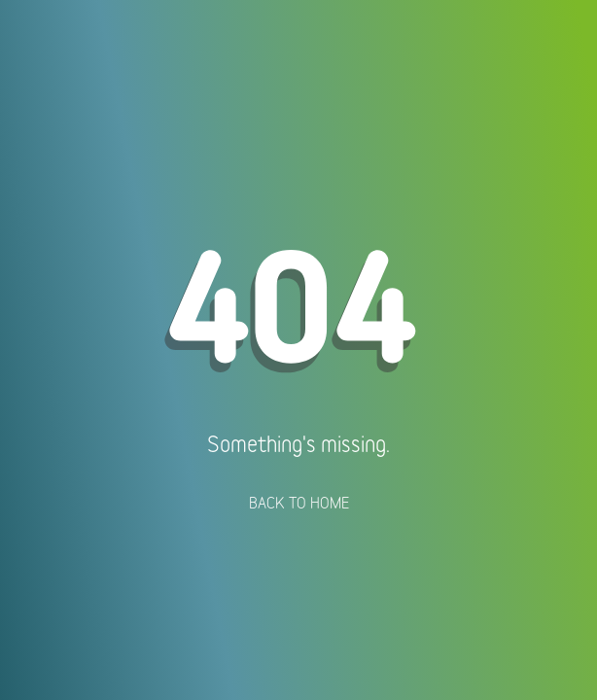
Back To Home (299, 503)
